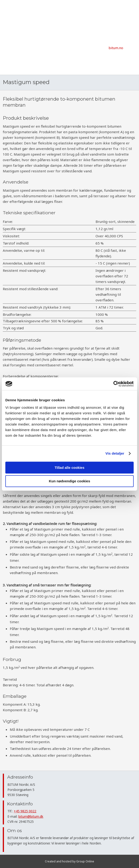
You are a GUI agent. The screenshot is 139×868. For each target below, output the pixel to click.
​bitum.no (116, 48)
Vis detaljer (115, 453)
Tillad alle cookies (69, 468)
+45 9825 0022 (25, 811)
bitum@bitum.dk (31, 816)
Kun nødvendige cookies (69, 481)
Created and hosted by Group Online (69, 861)
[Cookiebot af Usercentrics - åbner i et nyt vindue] (113, 384)
